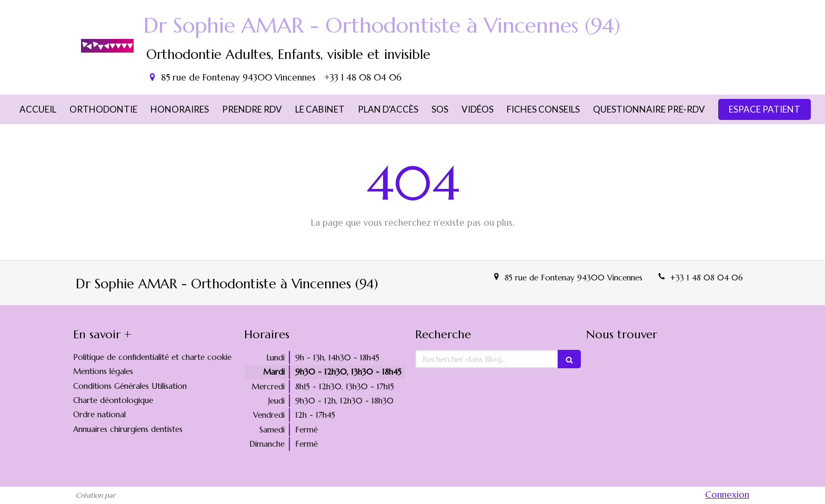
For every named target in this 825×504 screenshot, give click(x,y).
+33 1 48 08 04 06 (706, 278)
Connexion (727, 495)
